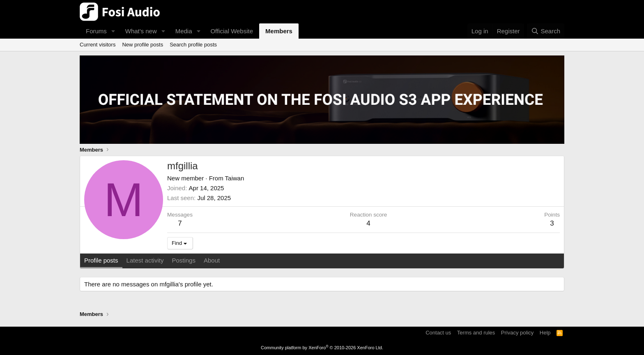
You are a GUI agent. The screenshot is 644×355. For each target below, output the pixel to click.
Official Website (232, 31)
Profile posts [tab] (101, 260)
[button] (113, 31)
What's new (141, 31)
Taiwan (235, 178)
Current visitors (98, 45)
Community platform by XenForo (322, 348)
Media (184, 31)
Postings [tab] (184, 260)
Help (545, 333)
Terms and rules (476, 333)
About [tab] (212, 260)
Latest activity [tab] (145, 260)
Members (279, 31)
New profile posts (143, 45)
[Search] (546, 31)
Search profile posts (193, 45)
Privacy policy (517, 333)
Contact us (438, 333)
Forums (96, 31)
